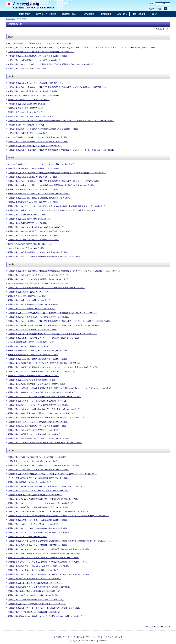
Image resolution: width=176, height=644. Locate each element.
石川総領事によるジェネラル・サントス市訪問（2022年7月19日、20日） (38, 545)
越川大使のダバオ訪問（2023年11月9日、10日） (28, 296)
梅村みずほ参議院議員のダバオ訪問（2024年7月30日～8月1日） (34, 202)
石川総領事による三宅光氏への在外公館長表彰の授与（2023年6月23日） (38, 359)
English (163, 4)
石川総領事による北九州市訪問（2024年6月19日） (29, 223)
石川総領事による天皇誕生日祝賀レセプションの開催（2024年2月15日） (38, 252)
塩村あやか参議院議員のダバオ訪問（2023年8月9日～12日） (33, 355)
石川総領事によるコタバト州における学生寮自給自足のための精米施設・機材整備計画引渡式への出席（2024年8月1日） (58, 206)
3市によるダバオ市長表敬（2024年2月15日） (27, 248)
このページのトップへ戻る (159, 627)
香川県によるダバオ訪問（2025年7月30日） (26, 108)
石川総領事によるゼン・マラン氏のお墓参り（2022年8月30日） (34, 524)
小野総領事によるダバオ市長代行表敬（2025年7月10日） (32, 116)
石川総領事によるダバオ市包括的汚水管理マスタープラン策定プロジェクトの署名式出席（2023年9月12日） (53, 334)
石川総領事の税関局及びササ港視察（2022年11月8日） (31, 482)
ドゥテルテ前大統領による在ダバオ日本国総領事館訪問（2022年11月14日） (39, 478)
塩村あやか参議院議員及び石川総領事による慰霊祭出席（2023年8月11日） (39, 351)
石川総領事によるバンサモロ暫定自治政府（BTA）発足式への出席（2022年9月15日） (43, 499)
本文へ (152, 4)
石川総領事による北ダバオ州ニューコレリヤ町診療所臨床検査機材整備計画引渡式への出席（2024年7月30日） (54, 210)
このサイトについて (114, 637)
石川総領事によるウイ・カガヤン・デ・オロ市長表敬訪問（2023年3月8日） (39, 405)
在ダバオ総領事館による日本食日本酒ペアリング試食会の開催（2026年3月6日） (41, 52)
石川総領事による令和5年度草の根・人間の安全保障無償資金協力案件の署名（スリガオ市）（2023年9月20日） (54, 325)
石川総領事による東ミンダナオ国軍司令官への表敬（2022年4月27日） (37, 604)
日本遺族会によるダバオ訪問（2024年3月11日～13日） (31, 244)
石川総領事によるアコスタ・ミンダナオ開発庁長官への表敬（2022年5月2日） (40, 587)
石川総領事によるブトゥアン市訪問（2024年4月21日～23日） (33, 236)
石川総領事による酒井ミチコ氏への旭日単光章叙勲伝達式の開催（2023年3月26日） (43, 392)
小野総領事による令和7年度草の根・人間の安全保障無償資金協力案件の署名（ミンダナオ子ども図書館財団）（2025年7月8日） (61, 121)
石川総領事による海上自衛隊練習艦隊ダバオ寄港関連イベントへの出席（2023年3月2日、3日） (47, 418)
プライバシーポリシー (95, 637)
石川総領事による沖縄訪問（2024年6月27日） (27, 215)
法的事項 (57, 637)
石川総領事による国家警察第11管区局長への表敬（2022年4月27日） (36, 600)
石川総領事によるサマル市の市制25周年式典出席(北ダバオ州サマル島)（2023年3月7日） (45, 409)
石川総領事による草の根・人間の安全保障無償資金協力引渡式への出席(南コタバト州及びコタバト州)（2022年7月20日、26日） (61, 541)
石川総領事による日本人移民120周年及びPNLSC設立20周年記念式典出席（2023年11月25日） (46, 288)
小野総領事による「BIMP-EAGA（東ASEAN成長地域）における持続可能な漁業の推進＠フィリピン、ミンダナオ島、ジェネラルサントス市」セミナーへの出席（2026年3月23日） (82, 48)
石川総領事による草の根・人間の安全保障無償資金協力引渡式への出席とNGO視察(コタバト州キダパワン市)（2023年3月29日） (61, 388)
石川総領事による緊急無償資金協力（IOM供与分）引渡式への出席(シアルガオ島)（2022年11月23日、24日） (53, 474)
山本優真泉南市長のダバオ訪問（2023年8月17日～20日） (32, 342)
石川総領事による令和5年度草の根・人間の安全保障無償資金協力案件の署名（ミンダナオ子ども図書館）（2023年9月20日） (60, 321)
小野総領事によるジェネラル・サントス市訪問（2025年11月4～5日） (37, 83)
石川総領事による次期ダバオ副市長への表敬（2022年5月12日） (34, 570)
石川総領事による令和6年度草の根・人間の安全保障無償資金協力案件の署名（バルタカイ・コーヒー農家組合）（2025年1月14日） (62, 150)
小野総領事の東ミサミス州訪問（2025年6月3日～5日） (31, 125)
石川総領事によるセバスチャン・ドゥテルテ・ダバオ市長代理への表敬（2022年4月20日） (45, 608)
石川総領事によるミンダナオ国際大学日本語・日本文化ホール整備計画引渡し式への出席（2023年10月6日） (53, 313)
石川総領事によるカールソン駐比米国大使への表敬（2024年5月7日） (37, 227)
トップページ (11, 19)
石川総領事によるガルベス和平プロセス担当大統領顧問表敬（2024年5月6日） (40, 231)
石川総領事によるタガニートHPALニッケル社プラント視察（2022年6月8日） (40, 566)
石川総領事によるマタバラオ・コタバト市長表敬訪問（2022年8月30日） (38, 520)
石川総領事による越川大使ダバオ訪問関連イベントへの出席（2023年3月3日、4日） (43, 413)
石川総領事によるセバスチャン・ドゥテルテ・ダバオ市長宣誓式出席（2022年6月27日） (44, 554)
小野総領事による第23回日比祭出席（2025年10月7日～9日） (33, 91)
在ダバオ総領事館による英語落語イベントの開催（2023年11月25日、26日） (39, 283)
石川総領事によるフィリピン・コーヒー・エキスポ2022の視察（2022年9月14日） (42, 503)
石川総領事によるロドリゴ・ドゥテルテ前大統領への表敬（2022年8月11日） (40, 533)
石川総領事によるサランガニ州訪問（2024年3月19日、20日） (33, 240)
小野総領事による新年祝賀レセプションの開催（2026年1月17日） (35, 60)
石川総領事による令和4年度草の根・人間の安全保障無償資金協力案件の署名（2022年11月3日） (48, 486)
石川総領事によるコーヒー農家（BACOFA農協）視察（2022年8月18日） (38, 528)
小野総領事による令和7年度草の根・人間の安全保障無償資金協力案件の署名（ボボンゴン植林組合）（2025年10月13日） (58, 87)
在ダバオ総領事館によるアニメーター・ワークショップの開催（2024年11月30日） (42, 164)
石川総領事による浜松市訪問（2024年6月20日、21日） (31, 219)
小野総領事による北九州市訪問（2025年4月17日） (29, 133)
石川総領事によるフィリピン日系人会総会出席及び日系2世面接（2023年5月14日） (42, 372)
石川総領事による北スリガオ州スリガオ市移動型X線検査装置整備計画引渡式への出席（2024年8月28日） (52, 185)
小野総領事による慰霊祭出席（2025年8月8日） (27, 104)
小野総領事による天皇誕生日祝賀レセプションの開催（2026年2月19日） (38, 56)
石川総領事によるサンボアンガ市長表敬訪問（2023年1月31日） (34, 430)
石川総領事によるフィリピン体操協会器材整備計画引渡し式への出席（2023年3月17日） (44, 397)
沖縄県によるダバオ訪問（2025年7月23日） (26, 112)
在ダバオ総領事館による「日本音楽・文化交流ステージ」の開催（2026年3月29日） (43, 43)
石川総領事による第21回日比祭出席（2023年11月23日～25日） (34, 292)
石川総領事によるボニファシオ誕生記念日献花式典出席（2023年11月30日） (39, 279)
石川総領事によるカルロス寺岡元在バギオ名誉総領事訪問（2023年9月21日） (40, 317)
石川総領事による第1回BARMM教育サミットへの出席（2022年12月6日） (38, 457)
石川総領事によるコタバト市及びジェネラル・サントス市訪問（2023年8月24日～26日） (44, 338)
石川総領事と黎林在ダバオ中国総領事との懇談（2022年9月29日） (35, 495)
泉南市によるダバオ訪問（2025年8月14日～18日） (29, 100)
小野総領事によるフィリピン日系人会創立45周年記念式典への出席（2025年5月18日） (44, 129)
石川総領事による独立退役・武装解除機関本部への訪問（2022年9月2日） (38, 507)
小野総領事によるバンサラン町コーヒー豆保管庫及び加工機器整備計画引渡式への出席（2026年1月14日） (52, 64)
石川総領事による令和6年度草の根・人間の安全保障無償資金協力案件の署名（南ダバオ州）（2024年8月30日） (54, 181)
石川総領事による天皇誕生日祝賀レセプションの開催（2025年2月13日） (38, 142)
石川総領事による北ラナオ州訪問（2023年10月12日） (30, 300)
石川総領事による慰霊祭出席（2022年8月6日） (27, 537)
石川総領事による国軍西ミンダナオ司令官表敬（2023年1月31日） (35, 434)
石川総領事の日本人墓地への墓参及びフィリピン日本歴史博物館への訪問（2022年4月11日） (46, 616)
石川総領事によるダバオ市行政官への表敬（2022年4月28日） (33, 595)
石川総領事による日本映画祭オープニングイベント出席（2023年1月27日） (39, 438)
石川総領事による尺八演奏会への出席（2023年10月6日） (32, 309)
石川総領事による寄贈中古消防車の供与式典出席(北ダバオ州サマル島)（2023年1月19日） (45, 443)
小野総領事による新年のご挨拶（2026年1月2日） (28, 69)
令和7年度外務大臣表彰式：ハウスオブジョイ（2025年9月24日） (35, 96)
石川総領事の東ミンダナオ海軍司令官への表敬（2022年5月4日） (35, 579)
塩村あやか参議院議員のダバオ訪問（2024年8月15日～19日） (33, 189)
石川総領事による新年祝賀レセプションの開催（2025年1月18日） (35, 146)
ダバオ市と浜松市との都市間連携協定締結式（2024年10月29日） (35, 168)
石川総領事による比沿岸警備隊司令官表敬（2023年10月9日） (33, 304)
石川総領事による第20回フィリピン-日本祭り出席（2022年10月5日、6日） (39, 491)
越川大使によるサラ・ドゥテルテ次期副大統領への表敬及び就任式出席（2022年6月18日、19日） (48, 562)
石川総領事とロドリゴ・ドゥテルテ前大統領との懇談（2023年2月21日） (38, 422)
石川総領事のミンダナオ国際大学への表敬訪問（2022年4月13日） (35, 612)
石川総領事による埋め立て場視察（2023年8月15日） (30, 346)
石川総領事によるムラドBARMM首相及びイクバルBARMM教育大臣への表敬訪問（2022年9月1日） (49, 512)
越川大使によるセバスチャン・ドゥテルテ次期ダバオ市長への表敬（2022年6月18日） (44, 558)
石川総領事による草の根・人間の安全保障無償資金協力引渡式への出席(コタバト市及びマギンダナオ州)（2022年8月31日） (59, 516)
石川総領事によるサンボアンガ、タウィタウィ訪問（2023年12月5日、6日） (39, 275)
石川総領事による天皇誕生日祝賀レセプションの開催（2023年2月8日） (38, 426)
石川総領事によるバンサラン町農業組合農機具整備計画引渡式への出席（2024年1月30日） (45, 257)
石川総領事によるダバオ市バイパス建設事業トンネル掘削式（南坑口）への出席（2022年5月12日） (49, 574)
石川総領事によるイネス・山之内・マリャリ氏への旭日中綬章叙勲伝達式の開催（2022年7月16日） (49, 549)
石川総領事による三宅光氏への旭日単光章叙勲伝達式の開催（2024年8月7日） (40, 198)
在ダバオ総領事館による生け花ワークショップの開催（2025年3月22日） (38, 137)
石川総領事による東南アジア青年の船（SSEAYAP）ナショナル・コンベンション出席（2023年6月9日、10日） (53, 367)
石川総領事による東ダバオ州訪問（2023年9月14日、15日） (33, 330)
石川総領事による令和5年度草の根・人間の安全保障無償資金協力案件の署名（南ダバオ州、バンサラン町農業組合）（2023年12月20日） (65, 271)
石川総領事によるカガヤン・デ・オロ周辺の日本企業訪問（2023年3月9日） (39, 401)
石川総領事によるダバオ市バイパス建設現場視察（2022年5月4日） (36, 583)
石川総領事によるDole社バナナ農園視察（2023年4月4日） (32, 380)
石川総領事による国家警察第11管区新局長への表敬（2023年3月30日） (37, 384)
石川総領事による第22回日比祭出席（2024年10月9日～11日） (33, 177)
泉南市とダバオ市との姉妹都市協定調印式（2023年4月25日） (33, 376)
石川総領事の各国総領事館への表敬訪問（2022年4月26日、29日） (35, 591)
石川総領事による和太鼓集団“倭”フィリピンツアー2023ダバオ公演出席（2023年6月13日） (45, 363)
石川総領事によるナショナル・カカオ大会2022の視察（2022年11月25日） (38, 470)
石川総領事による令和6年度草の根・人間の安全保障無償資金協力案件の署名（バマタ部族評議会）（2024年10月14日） (57, 173)
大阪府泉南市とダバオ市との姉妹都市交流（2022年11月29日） (34, 461)
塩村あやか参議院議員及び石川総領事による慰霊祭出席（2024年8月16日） (39, 194)
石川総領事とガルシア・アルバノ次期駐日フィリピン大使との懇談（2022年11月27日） (44, 465)
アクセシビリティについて (73, 637)
